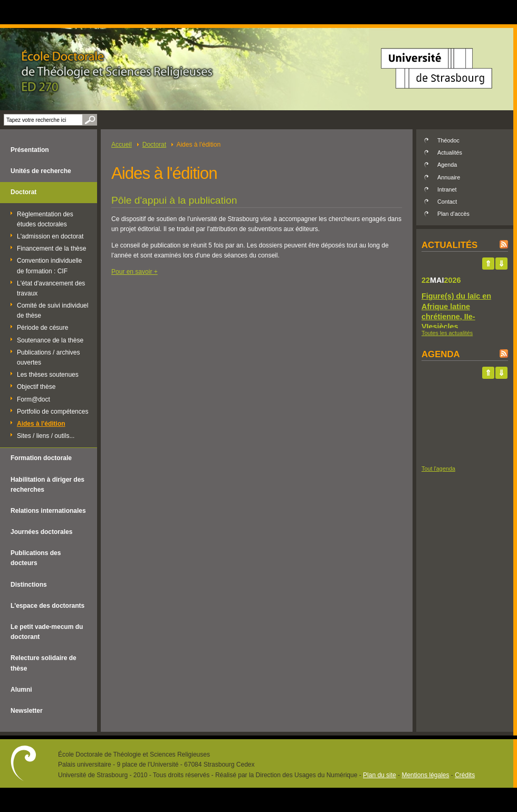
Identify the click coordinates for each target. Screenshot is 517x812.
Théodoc (448, 140)
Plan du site (380, 775)
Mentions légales (425, 775)
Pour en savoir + (135, 272)
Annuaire (449, 177)
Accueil (122, 145)
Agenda (447, 165)
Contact (447, 202)
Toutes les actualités (447, 333)
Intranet (447, 189)
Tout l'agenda (438, 469)
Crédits (465, 775)
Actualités (450, 152)
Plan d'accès (453, 214)
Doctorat (154, 145)
